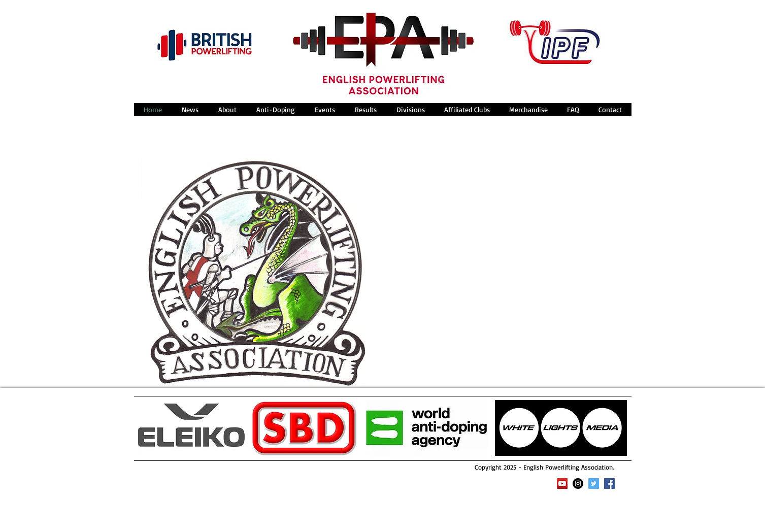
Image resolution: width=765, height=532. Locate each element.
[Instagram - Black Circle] (578, 484)
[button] (227, 110)
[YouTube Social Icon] (562, 484)
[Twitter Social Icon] (594, 484)
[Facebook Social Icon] (609, 484)
